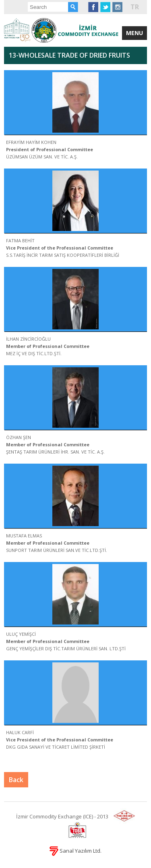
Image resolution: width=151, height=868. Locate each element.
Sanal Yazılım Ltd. (75, 851)
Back (16, 780)
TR (135, 7)
